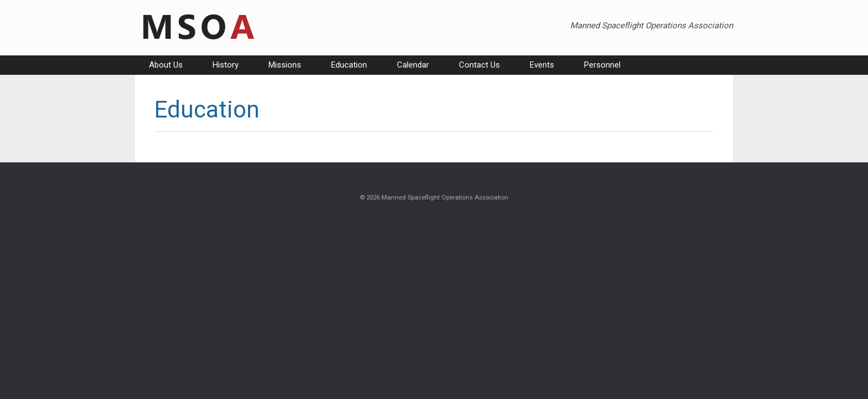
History (226, 65)
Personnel (602, 65)
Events (542, 65)
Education (349, 65)
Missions (285, 65)
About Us (166, 65)
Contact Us (479, 65)
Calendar (413, 65)
